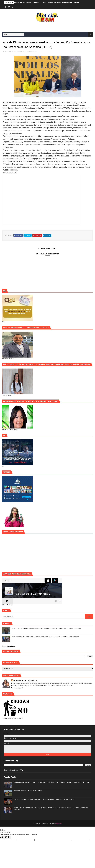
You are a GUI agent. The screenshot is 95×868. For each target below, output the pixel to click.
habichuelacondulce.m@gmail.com (26, 680)
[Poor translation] (8, 837)
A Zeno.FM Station (7, 605)
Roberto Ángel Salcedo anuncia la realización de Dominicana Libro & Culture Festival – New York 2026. (52, 782)
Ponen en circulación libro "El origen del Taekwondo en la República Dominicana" (44, 799)
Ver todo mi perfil (17, 688)
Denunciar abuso (9, 646)
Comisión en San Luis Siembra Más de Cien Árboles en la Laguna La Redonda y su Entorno (46, 637)
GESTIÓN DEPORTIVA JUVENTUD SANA (28, 791)
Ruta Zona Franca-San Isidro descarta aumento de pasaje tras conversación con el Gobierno (46, 628)
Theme (43, 823)
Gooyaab (59, 823)
